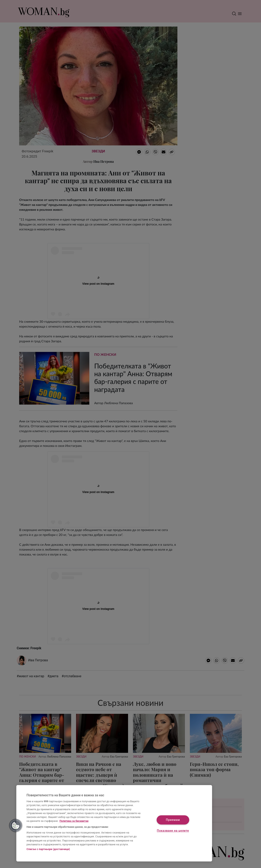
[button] (16, 826)
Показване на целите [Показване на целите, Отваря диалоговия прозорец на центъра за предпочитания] (173, 831)
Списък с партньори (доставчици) (48, 849)
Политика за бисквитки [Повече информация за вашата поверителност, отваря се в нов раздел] (74, 821)
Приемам (173, 820)
